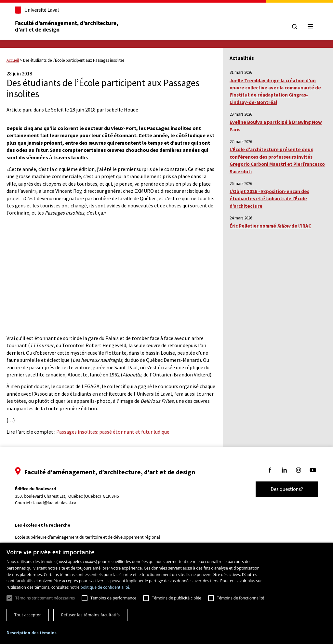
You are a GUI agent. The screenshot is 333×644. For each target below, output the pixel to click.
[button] (32, 633)
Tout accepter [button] (28, 615)
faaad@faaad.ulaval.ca (55, 503)
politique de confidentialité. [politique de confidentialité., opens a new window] (106, 587)
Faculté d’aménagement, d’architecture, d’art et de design (67, 26)
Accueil (13, 60)
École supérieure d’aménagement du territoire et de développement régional (87, 537)
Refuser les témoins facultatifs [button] (90, 615)
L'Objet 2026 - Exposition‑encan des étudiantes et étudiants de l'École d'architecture (269, 199)
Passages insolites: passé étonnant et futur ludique (113, 432)
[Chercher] (295, 27)
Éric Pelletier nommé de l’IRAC (270, 226)
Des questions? (287, 489)
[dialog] (166, 593)
